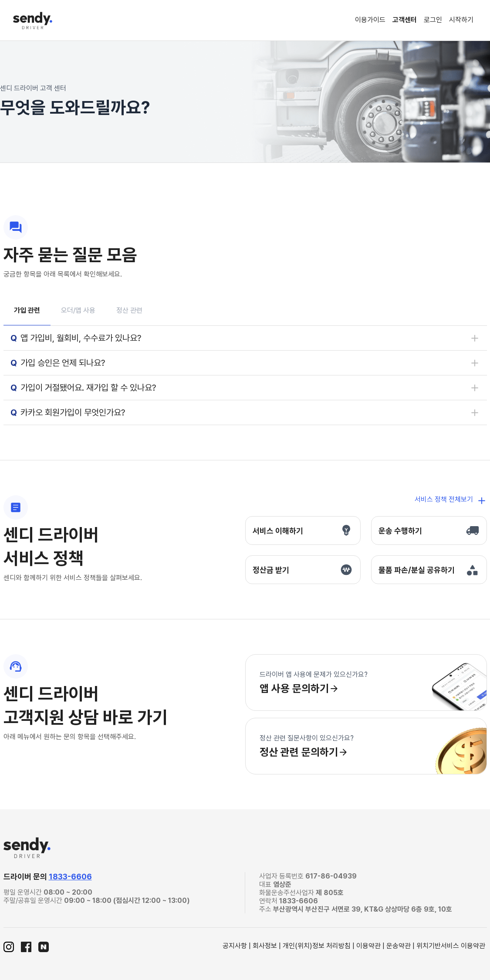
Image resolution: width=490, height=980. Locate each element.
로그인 (433, 20)
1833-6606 (70, 877)
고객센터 (405, 20)
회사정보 (265, 946)
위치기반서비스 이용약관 (451, 946)
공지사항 (235, 946)
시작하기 (461, 20)
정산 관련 (129, 310)
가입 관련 (27, 310)
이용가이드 (370, 20)
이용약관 (368, 946)
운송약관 (399, 946)
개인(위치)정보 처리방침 (317, 946)
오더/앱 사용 (78, 310)
